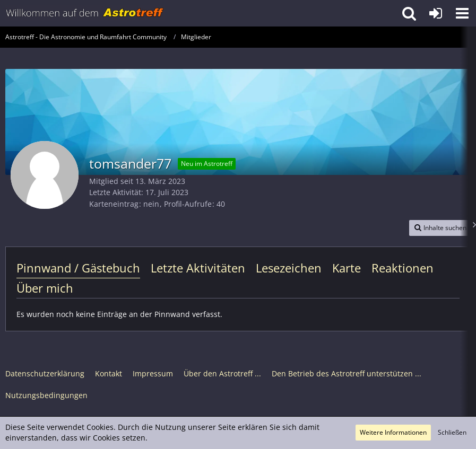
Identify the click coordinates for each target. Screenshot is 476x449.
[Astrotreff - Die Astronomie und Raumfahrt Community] (85, 13)
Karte (347, 268)
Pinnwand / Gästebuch (78, 268)
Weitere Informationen (393, 432)
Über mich (45, 288)
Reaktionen (403, 268)
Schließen (452, 432)
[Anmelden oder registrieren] (436, 13)
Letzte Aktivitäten (198, 268)
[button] (462, 13)
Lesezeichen (289, 268)
